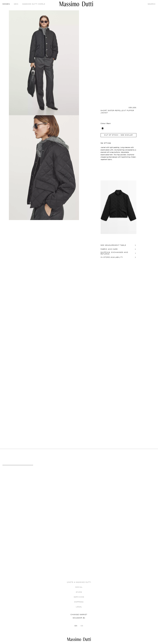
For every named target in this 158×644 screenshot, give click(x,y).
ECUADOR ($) (79, 618)
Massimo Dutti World (34, 4)
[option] (103, 128)
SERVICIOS (79, 597)
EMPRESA (79, 602)
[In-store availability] (118, 257)
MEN (16, 4)
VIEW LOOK (132, 107)
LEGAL (79, 607)
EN (76, 626)
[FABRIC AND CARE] (118, 249)
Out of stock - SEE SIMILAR (118, 135)
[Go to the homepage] (79, 639)
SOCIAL (79, 587)
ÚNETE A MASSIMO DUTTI (79, 582)
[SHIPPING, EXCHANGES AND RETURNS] (118, 253)
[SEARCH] (152, 4)
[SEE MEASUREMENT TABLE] (118, 245)
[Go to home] (76, 4)
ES (82, 626)
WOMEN (6, 4)
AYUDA (79, 592)
